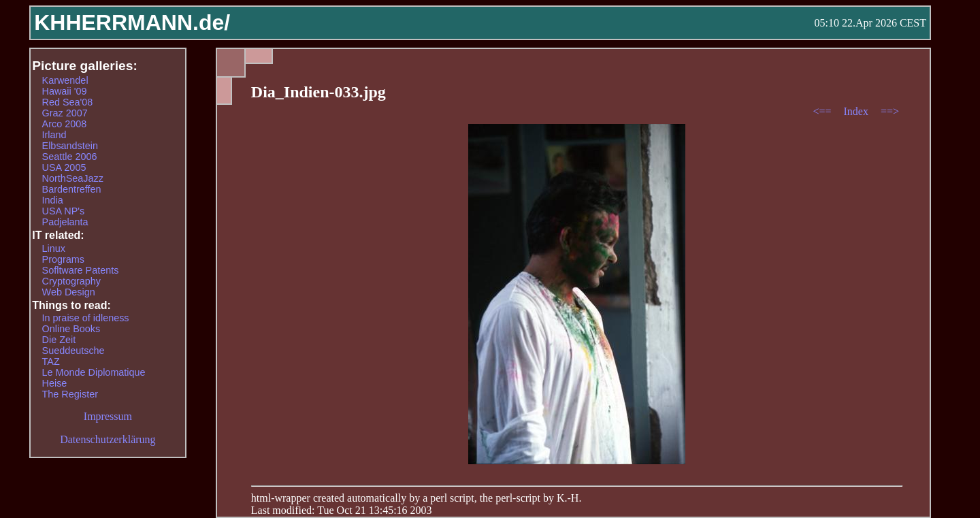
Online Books (71, 329)
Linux (54, 248)
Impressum (108, 416)
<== (823, 111)
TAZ (51, 361)
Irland (54, 135)
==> (890, 111)
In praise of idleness (86, 318)
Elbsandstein (70, 146)
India (53, 200)
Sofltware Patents (81, 270)
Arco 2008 (65, 124)
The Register (70, 394)
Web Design (69, 292)
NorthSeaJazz (73, 178)
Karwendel (65, 80)
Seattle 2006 (70, 157)
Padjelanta (65, 222)
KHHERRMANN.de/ (132, 22)
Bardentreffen (72, 189)
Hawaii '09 (65, 91)
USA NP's (64, 211)
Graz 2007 (65, 113)
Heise (55, 383)
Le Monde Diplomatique (94, 372)
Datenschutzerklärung (108, 439)
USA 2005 (64, 167)
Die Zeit (59, 340)
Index (857, 111)
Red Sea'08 (68, 102)
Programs (63, 259)
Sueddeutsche (73, 351)
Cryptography (71, 281)
